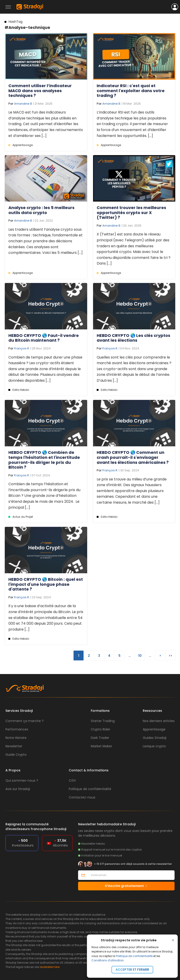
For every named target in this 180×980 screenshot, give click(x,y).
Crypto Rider (101, 729)
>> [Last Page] (170, 656)
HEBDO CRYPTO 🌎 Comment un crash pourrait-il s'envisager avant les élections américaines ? (133, 457)
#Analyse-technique (27, 25)
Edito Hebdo (21, 390)
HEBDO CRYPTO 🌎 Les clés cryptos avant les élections (133, 338)
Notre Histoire (16, 738)
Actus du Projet (23, 517)
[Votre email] (131, 875)
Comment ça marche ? (25, 721)
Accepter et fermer (132, 970)
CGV (72, 780)
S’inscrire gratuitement (126, 886)
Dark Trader (100, 738)
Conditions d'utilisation (108, 960)
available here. (50, 967)
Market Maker (101, 746)
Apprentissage (23, 145)
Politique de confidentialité (134, 956)
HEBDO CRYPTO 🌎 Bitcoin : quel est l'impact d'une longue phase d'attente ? (46, 584)
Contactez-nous (82, 797)
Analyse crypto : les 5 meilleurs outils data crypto (41, 210)
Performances (17, 729)
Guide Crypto (16, 755)
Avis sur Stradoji (18, 789)
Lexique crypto (154, 746)
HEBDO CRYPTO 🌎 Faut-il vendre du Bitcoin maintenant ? (44, 338)
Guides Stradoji (155, 738)
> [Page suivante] (160, 656)
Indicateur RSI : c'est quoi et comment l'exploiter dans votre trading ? (131, 91)
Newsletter (14, 746)
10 (140, 656)
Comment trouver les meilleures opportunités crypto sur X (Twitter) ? (131, 212)
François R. (22, 348)
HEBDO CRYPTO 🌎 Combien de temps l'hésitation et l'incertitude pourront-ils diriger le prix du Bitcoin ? (44, 460)
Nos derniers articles (159, 721)
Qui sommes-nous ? (22, 780)
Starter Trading (103, 721)
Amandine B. (23, 104)
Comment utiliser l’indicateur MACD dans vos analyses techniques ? (40, 91)
